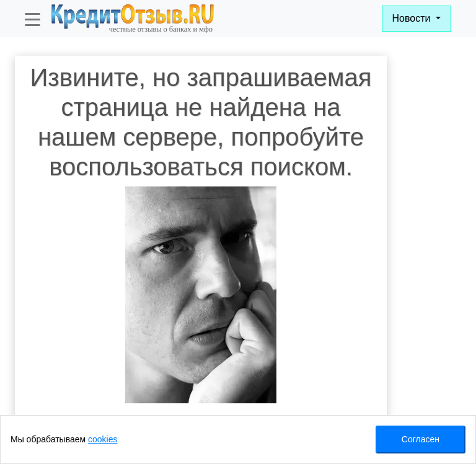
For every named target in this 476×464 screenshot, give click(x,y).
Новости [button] (413, 18)
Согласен (421, 439)
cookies (103, 439)
